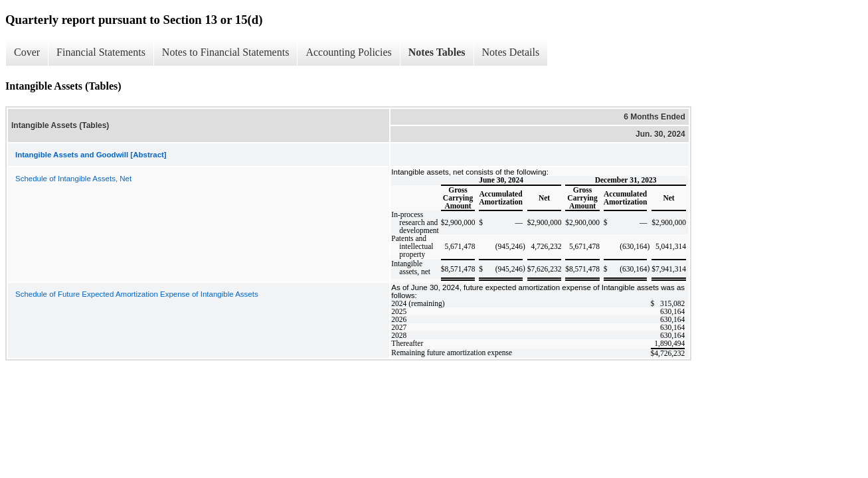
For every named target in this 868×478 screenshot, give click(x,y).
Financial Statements (101, 52)
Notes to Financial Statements (226, 52)
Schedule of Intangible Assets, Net (73, 179)
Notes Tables (437, 52)
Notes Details (511, 52)
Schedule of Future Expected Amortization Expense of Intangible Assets (137, 294)
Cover (27, 52)
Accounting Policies (348, 52)
